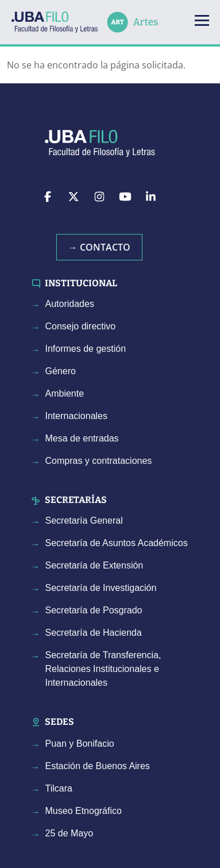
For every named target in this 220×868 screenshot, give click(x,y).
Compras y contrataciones (99, 461)
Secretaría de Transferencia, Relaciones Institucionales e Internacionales (103, 669)
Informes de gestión (86, 349)
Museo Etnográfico (84, 811)
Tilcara (59, 788)
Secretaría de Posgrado (94, 610)
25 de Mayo (70, 833)
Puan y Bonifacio (80, 744)
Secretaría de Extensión (94, 565)
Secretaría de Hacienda (94, 633)
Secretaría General (84, 521)
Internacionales (77, 416)
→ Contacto (99, 247)
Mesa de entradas (82, 438)
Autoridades (70, 304)
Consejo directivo (81, 326)
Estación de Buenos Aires (98, 766)
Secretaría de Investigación (101, 588)
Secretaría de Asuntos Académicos (117, 543)
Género (61, 371)
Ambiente (65, 393)
